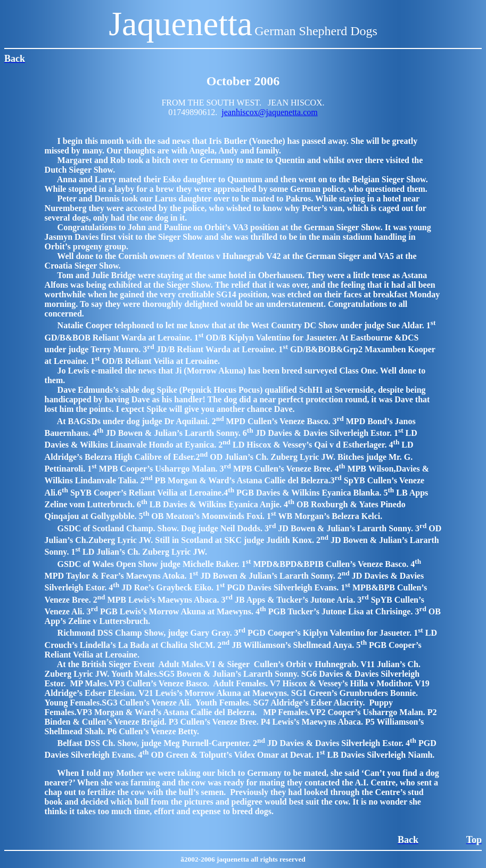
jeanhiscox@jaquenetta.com (269, 112)
